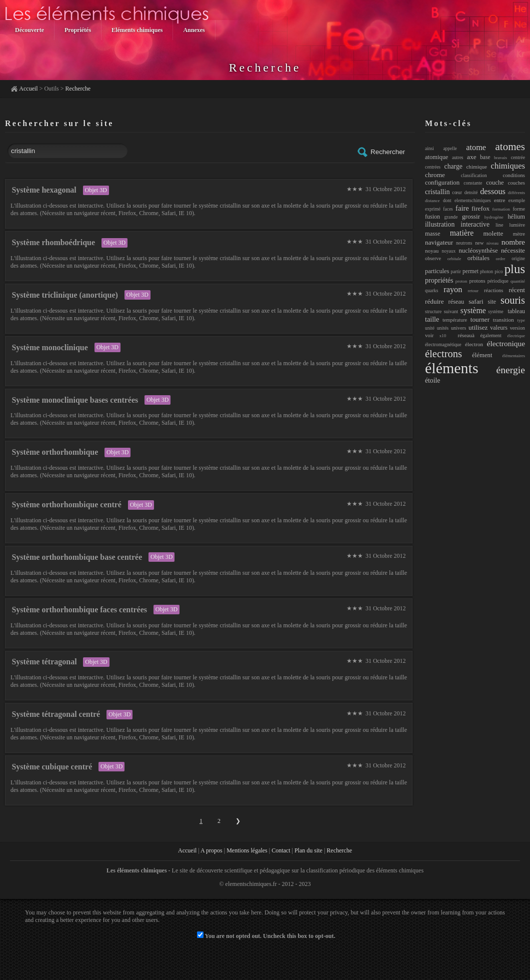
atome (476, 147)
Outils (51, 89)
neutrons (464, 243)
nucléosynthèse (478, 251)
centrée (518, 157)
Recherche (78, 89)
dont (447, 201)
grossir (471, 216)
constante (473, 183)
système (473, 310)
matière (462, 233)
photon (486, 272)
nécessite (513, 250)
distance (432, 201)
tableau (516, 311)
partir (456, 272)
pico (498, 272)
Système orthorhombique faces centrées (79, 610)
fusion (432, 217)
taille (432, 319)
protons (477, 281)
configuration (442, 183)
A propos (211, 850)
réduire (434, 301)
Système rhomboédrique (53, 242)
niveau (492, 243)
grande (451, 217)
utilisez (478, 327)
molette (493, 233)
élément (482, 355)
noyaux (448, 251)
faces (448, 209)
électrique (516, 336)
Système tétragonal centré (56, 714)
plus (515, 269)
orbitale (454, 259)
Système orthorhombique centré (66, 505)
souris (513, 300)
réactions (494, 290)
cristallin (437, 192)
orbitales (478, 258)
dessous (493, 191)
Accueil (28, 89)
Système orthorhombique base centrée (77, 557)
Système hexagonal (44, 190)
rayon (453, 289)
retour (473, 291)
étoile (432, 380)
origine (518, 259)
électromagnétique (443, 344)
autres (458, 158)
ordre (501, 259)
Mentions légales (247, 850)
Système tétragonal (44, 662)
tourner (480, 319)
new (479, 243)
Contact (281, 850)
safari (476, 301)
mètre (519, 234)
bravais (500, 158)
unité (430, 328)
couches (516, 183)
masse (432, 234)
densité (471, 193)
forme (519, 209)
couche (495, 183)
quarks (431, 290)
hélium (516, 217)
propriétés (439, 280)
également (491, 335)
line (499, 225)
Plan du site (308, 850)
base (485, 157)
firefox (480, 208)
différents (516, 193)
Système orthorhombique (55, 452)
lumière (517, 225)
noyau (432, 251)
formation (501, 209)
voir (429, 335)
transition (503, 320)
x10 (443, 336)
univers (458, 328)
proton (461, 281)
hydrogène (494, 217)
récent (517, 290)
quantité (518, 281)
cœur (457, 192)
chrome (435, 175)
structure (433, 312)
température (455, 320)
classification (474, 175)
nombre (513, 242)
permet (470, 271)
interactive (475, 224)
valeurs (499, 328)
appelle (450, 149)
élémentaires (514, 356)
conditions (514, 175)
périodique (498, 281)
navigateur (439, 242)
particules (437, 271)
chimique (476, 167)
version (517, 328)
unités (443, 328)
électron (474, 344)
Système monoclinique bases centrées (75, 400)
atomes (510, 147)
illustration (440, 224)
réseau (456, 302)
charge (453, 166)
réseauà (463, 335)
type (521, 320)
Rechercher (381, 152)
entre (499, 200)
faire (462, 208)
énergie (510, 370)
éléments (452, 368)
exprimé (433, 209)
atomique (436, 157)
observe (433, 258)
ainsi (429, 149)
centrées (433, 167)
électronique (506, 343)
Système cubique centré (52, 767)
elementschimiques (473, 201)
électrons (443, 354)
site (492, 302)
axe (471, 157)
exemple (517, 200)
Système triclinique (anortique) (64, 295)
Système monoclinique (49, 347)
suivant (451, 311)
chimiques (508, 166)
